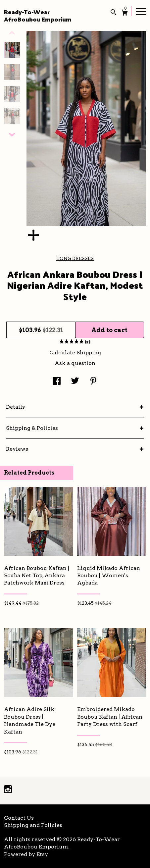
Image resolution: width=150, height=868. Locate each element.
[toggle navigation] (141, 11)
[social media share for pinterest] (93, 381)
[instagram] (8, 790)
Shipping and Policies (33, 825)
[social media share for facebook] (57, 381)
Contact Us (19, 818)
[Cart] (125, 13)
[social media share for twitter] (75, 381)
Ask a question (75, 363)
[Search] (113, 13)
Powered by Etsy (26, 854)
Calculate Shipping (75, 353)
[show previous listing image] (12, 33)
